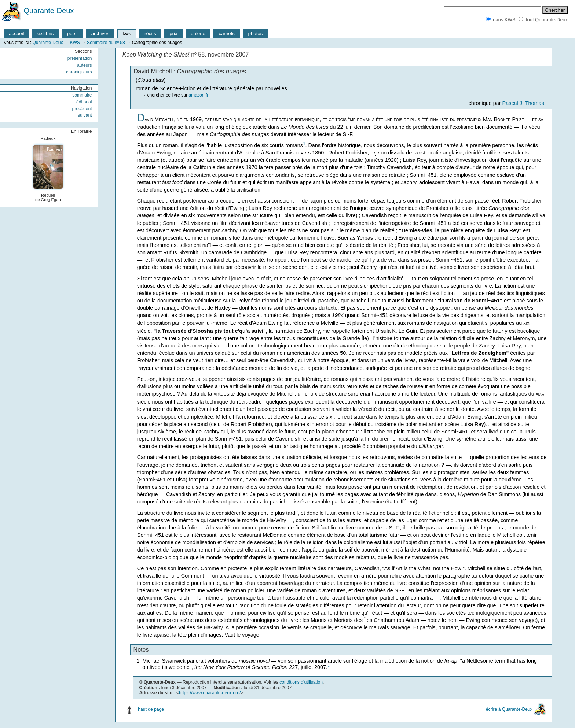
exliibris (45, 34)
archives (100, 34)
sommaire (82, 95)
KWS (75, 43)
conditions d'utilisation (301, 682)
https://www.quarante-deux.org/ (210, 693)
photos (256, 34)
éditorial (84, 102)
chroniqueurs (79, 72)
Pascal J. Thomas (523, 103)
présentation (80, 58)
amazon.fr (198, 95)
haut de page (151, 709)
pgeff (72, 34)
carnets (227, 34)
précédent (82, 109)
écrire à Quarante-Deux (509, 709)
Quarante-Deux (49, 11)
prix (173, 34)
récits (150, 34)
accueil (16, 34)
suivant (85, 115)
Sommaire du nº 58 (106, 43)
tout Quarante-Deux (547, 20)
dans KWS (504, 20)
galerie (198, 34)
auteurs (85, 65)
